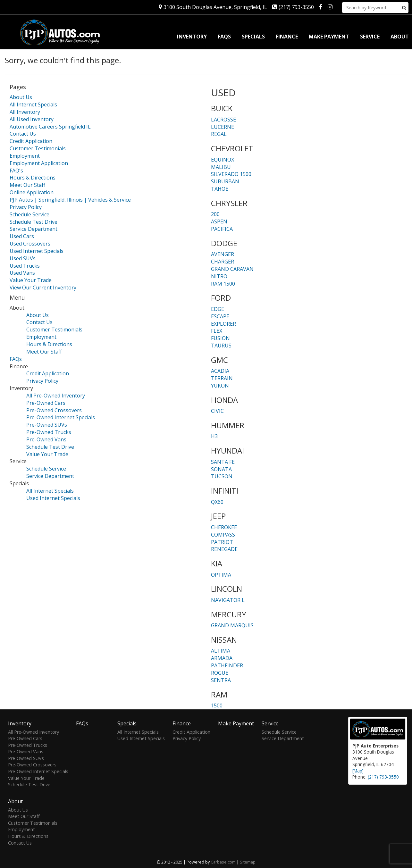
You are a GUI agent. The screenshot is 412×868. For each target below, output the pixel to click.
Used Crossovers (30, 244)
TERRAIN (222, 378)
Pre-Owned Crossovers (54, 410)
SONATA (221, 469)
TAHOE (220, 189)
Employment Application (39, 163)
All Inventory (25, 112)
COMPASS (223, 535)
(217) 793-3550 (293, 7)
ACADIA (220, 371)
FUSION (220, 338)
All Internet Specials (33, 104)
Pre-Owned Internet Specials (61, 417)
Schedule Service (29, 214)
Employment (25, 156)
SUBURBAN (225, 181)
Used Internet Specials (37, 251)
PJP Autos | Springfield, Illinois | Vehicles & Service (70, 200)
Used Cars (22, 236)
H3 (214, 436)
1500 (217, 705)
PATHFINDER (227, 665)
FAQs (224, 37)
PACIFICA (222, 229)
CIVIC (217, 411)
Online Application (32, 192)
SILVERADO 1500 (231, 174)
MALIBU (221, 167)
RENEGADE (224, 549)
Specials (253, 37)
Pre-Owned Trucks (49, 432)
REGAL (219, 134)
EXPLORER (223, 324)
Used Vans (22, 273)
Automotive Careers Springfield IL (50, 127)
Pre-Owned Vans (46, 439)
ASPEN (219, 221)
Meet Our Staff (27, 185)
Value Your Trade (31, 280)
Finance (287, 37)
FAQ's (16, 171)
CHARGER (223, 262)
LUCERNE (223, 127)
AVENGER (223, 254)
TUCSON (222, 476)
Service (370, 37)
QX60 (217, 502)
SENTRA (221, 680)
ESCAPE (220, 316)
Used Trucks (25, 266)
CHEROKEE (224, 527)
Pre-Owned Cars (46, 403)
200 (215, 214)
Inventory (192, 37)
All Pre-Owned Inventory (56, 396)
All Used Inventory (32, 119)
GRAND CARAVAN (232, 269)
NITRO (219, 276)
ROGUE (220, 673)
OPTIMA (221, 575)
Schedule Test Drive (34, 222)
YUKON (220, 386)
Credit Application (31, 141)
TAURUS (221, 346)
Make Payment (329, 37)
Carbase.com (223, 862)
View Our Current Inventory (43, 288)
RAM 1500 (223, 284)
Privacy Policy (26, 207)
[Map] (358, 771)
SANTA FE (223, 462)
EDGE (218, 309)
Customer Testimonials (38, 148)
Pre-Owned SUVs (47, 425)
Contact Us (23, 134)
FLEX (217, 331)
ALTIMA (221, 651)
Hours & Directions (33, 178)
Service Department (34, 229)
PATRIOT (222, 542)
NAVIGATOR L (228, 600)
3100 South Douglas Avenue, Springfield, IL (213, 7)
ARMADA (222, 658)
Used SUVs (23, 258)
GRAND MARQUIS (232, 625)
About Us (21, 97)
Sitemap (248, 862)
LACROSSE (223, 120)
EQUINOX (223, 160)
